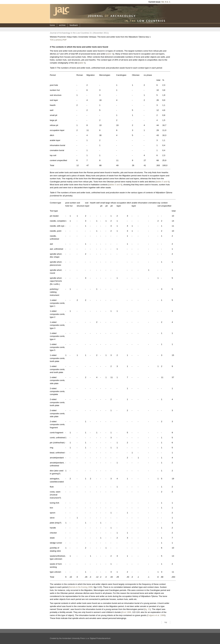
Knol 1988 (127, 612)
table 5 (110, 54)
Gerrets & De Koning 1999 (81, 587)
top (166, 622)
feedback (74, 25)
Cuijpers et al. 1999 (156, 615)
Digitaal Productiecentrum (100, 638)
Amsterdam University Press (73, 638)
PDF (65, 40)
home (52, 25)
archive (62, 25)
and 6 (166, 182)
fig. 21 (147, 609)
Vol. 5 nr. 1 (166, 2)
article (58, 40)
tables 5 (160, 182)
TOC (52, 40)
